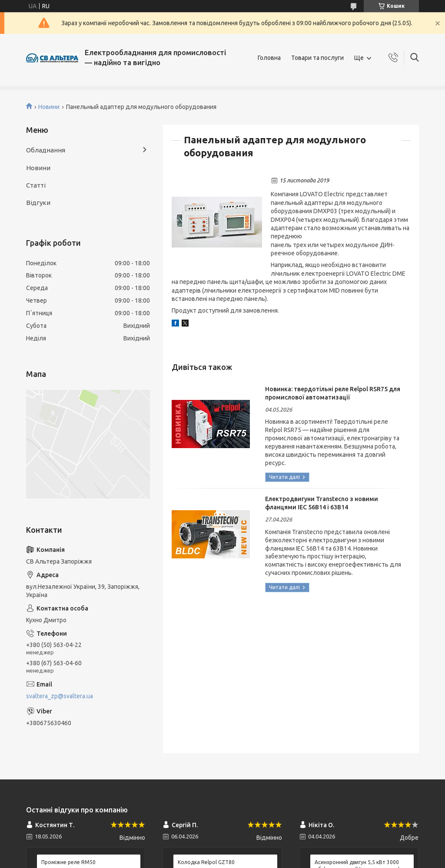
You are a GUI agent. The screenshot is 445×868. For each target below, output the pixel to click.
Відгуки (38, 203)
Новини (49, 107)
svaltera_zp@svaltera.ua (60, 696)
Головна (269, 58)
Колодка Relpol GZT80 (206, 862)
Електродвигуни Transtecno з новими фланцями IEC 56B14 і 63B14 (322, 503)
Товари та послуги (317, 58)
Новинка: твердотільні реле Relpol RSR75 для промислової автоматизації (333, 393)
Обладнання (46, 150)
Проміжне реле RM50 (68, 862)
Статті (36, 185)
